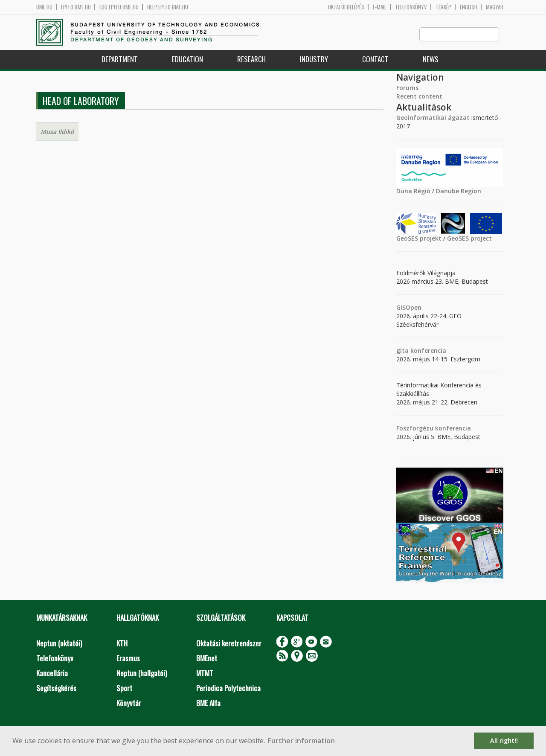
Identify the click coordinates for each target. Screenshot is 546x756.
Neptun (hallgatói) (142, 673)
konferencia (427, 351)
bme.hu (44, 7)
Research (251, 60)
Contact (375, 60)
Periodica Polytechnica (228, 688)
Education (187, 60)
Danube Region (459, 191)
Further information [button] (301, 741)
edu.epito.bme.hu (119, 7)
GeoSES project (469, 239)
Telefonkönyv (411, 7)
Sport (124, 688)
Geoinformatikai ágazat (433, 118)
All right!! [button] (504, 740)
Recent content (419, 97)
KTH (122, 644)
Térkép (443, 7)
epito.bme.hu (76, 7)
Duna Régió (413, 191)
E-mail (380, 7)
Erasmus (128, 659)
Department (120, 60)
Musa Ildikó (57, 132)
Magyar (495, 7)
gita (402, 351)
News (431, 60)
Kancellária (52, 673)
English (469, 7)
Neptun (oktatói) (59, 644)
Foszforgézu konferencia (434, 429)
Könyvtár (129, 703)
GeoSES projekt (419, 239)
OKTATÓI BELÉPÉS (346, 7)
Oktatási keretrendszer (229, 644)
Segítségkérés (56, 688)
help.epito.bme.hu (168, 7)
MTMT (205, 673)
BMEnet (207, 659)
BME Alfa (208, 703)
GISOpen (409, 308)
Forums (407, 88)
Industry (314, 60)
